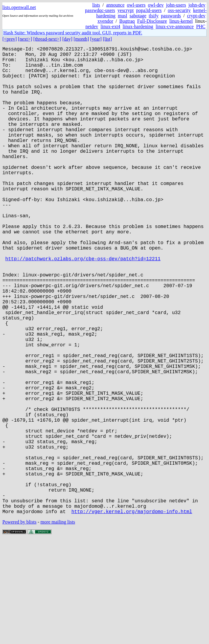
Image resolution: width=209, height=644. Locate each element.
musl (123, 16)
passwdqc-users (100, 10)
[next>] (25, 39)
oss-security (179, 10)
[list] (107, 39)
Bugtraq (127, 21)
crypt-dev (196, 16)
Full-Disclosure (152, 21)
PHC (201, 26)
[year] (96, 39)
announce (115, 5)
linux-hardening (138, 26)
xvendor (105, 21)
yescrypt (125, 10)
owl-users (136, 5)
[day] (67, 39)
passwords (171, 16)
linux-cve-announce (175, 26)
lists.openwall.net (19, 7)
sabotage (138, 16)
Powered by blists (19, 626)
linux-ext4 (110, 26)
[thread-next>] (47, 39)
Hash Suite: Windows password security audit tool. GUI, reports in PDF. (73, 33)
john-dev (197, 5)
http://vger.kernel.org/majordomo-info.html (132, 615)
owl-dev (156, 5)
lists (96, 5)
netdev (92, 26)
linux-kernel (181, 21)
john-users (176, 5)
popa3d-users (149, 10)
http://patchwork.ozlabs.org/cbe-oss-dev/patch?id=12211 (83, 306)
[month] (81, 39)
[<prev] (10, 39)
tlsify (154, 16)
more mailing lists (58, 626)
